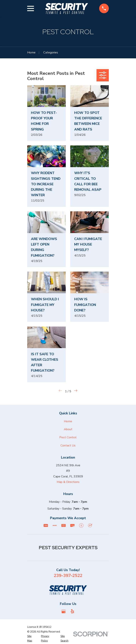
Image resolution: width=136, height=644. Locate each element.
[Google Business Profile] (64, 611)
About (68, 429)
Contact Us (68, 446)
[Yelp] (72, 611)
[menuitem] (32, 639)
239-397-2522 (68, 575)
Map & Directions (68, 482)
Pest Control (68, 437)
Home (68, 421)
